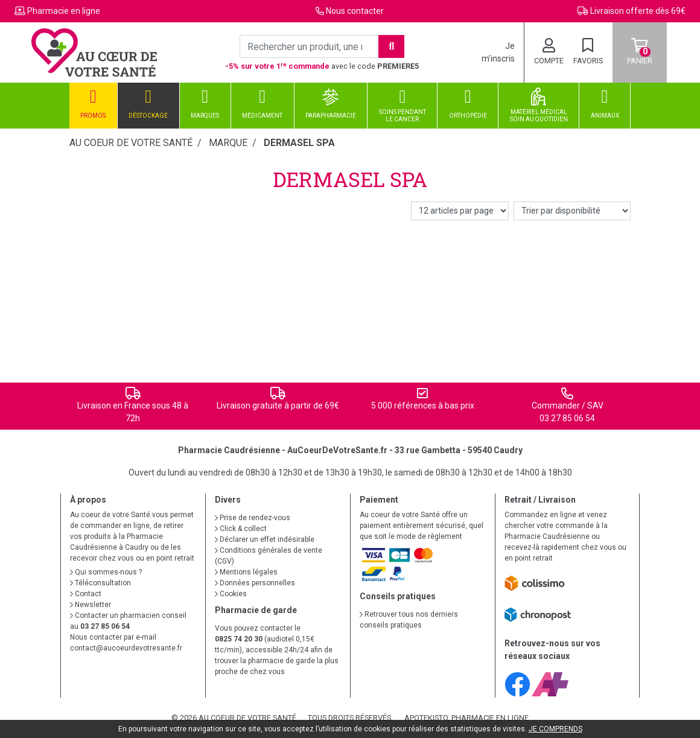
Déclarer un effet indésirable (265, 539)
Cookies (231, 594)
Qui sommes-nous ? (106, 572)
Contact (86, 594)
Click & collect (241, 529)
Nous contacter (355, 11)
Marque (228, 143)
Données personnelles (255, 583)
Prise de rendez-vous (253, 518)
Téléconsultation (100, 583)
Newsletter (91, 605)
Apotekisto (466, 718)
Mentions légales (246, 572)
